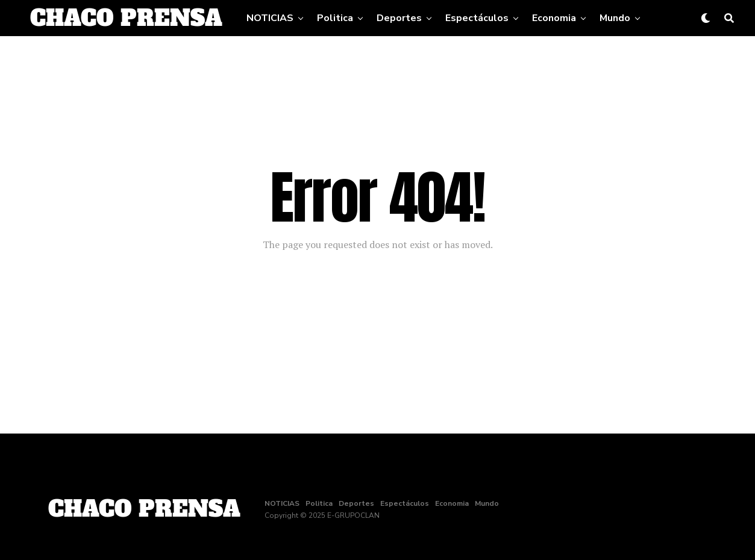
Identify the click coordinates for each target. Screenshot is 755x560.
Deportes (399, 18)
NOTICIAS (270, 18)
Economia (554, 18)
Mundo (615, 18)
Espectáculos (477, 18)
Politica (335, 18)
